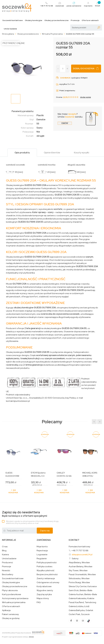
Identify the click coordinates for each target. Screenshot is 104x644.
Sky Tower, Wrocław (78, 571)
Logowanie (42, 555)
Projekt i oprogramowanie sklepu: (18, 637)
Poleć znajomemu (66, 91)
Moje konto (42, 547)
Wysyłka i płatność (46, 571)
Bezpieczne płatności (47, 574)
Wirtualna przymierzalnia (14, 602)
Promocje (75, 20)
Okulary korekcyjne (34, 20)
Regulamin (42, 559)
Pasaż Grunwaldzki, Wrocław (82, 574)
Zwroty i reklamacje (46, 578)
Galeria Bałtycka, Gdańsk (81, 610)
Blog (4, 551)
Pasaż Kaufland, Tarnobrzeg (82, 602)
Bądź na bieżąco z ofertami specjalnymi (25, 514)
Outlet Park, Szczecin (79, 614)
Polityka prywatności (47, 563)
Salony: (75, 558)
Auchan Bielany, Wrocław (80, 567)
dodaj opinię (85, 97)
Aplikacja (6, 610)
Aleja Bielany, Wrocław (79, 563)
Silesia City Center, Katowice (83, 586)
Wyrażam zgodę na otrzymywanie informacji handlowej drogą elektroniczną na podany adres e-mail (32, 522)
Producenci (7, 563)
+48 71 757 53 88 (80, 551)
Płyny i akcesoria (10, 590)
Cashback (65, 78)
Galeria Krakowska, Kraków (81, 598)
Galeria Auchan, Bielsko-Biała (83, 594)
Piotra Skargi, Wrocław (79, 582)
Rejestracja (42, 551)
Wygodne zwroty (45, 590)
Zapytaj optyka (44, 594)
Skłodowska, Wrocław (79, 578)
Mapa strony (43, 598)
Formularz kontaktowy (79, 547)
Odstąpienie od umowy (48, 582)
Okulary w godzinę (11, 618)
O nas (5, 547)
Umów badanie (10, 29)
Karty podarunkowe (12, 594)
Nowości (6, 571)
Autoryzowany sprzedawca (15, 598)
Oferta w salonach (90, 20)
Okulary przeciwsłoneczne (56, 20)
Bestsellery (8, 574)
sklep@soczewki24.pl (82, 554)
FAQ (39, 602)
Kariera (5, 555)
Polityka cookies (45, 567)
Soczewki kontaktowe (13, 20)
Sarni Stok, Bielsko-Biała (80, 590)
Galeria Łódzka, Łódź (79, 606)
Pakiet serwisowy (10, 614)
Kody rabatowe (44, 586)
